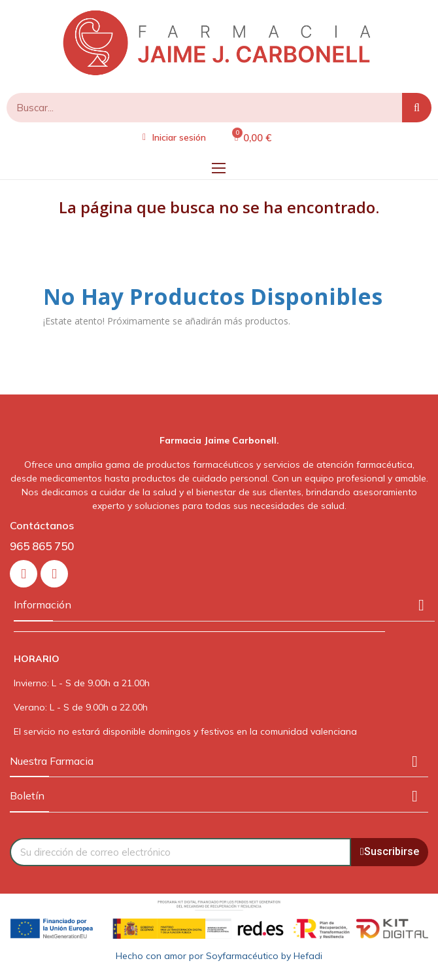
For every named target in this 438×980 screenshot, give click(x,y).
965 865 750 (42, 546)
